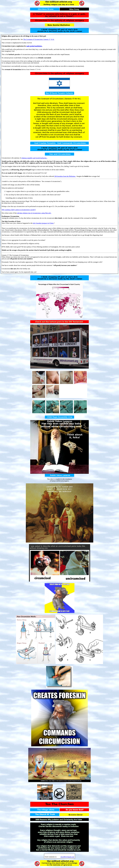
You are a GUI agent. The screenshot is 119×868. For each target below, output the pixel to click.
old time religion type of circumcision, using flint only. (34, 213)
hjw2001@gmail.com (67, 857)
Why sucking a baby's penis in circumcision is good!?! (19, 210)
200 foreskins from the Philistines (65, 176)
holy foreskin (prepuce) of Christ (43, 223)
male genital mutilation (34, 46)
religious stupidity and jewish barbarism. (34, 158)
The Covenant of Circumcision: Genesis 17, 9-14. (39, 39)
